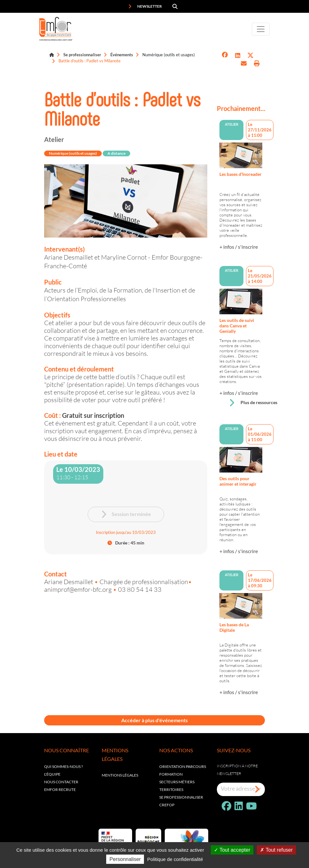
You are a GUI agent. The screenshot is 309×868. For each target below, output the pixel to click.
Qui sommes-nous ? (63, 766)
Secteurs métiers (177, 782)
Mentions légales (120, 775)
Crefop (167, 805)
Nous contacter (61, 782)
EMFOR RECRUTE (60, 790)
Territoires (171, 790)
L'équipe (52, 774)
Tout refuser (276, 850)
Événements (122, 55)
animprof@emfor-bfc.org (79, 589)
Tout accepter (232, 850)
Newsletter (145, 6)
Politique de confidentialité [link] (175, 859)
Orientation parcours (183, 766)
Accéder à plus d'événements (154, 720)
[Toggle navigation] (261, 29)
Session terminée (126, 514)
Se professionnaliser (82, 55)
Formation (171, 774)
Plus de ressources (253, 403)
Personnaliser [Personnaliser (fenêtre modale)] (125, 859)
